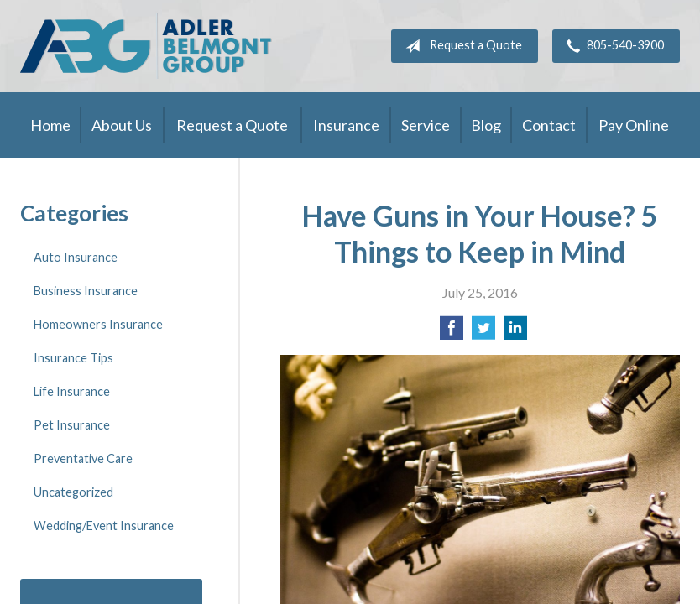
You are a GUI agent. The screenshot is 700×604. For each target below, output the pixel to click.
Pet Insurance (72, 425)
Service (426, 125)
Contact (549, 125)
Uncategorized (73, 492)
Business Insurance (86, 291)
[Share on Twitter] (483, 333)
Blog (486, 125)
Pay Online (634, 125)
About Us (122, 125)
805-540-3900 (612, 46)
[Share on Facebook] (452, 333)
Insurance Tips (73, 358)
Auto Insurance (76, 257)
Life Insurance (72, 391)
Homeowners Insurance (98, 324)
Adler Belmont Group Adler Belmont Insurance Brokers (146, 46)
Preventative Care (83, 458)
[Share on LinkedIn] (515, 333)
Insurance (346, 125)
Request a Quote (460, 46)
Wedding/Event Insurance (104, 526)
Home (50, 125)
